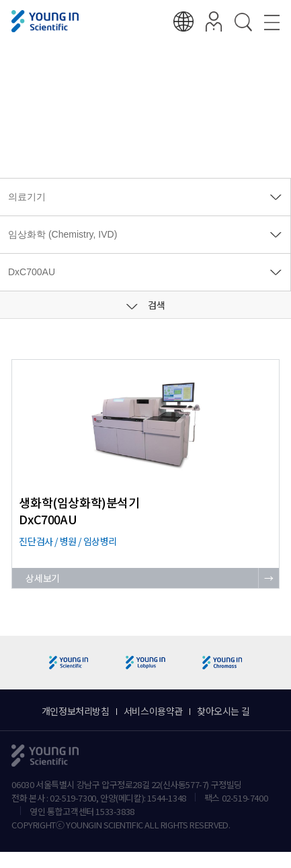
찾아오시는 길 (223, 711)
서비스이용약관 (153, 711)
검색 (146, 305)
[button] (275, 663)
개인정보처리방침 (76, 711)
